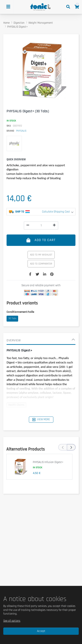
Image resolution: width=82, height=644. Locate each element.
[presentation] (63, 447)
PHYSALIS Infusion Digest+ (48, 462)
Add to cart (41, 240)
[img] (28, 225)
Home (6, 23)
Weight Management (41, 23)
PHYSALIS (21, 131)
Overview (40, 341)
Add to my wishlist (41, 255)
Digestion (19, 23)
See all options (12, 621)
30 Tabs (12, 318)
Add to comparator (41, 264)
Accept (41, 631)
